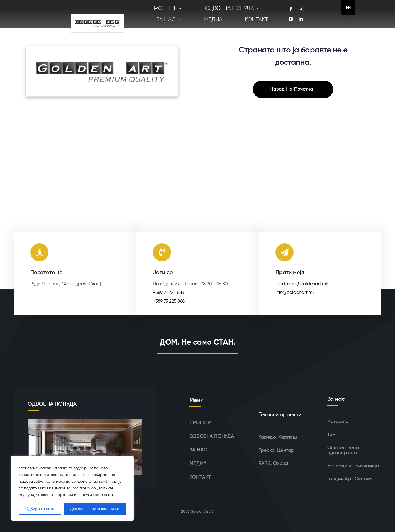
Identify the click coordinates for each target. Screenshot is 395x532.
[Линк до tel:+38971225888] (162, 252)
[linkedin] (301, 19)
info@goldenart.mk (295, 293)
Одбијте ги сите (40, 509)
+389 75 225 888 (169, 301)
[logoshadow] (97, 12)
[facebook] (291, 9)
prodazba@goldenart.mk (302, 284)
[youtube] (291, 19)
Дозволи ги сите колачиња (95, 509)
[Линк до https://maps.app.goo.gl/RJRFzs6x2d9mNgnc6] (39, 252)
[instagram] (301, 9)
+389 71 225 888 (169, 293)
